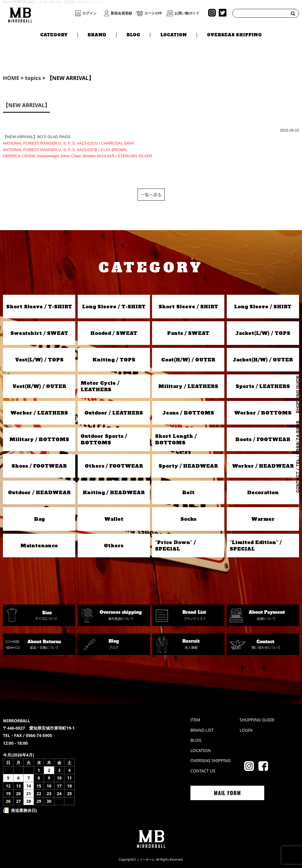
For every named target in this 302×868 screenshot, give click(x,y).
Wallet (114, 519)
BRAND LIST (202, 730)
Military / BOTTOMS (39, 439)
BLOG (133, 35)
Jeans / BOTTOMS (188, 413)
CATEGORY (54, 35)
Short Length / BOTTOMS (176, 439)
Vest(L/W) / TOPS (39, 360)
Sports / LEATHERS (263, 386)
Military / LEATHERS (188, 386)
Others (114, 546)
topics (33, 78)
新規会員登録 (121, 13)
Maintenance (39, 546)
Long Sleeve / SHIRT (263, 307)
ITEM (195, 720)
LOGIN (246, 730)
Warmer (263, 519)
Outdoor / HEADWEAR (39, 492)
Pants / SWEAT (188, 333)
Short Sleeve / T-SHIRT (39, 307)
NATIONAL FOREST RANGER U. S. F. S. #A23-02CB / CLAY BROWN (65, 150)
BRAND (97, 35)
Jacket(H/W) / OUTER (263, 360)
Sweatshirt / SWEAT (39, 333)
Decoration (263, 492)
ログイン (89, 13)
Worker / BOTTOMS (263, 413)
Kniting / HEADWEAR (114, 492)
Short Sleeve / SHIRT (188, 307)
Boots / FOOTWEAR (263, 439)
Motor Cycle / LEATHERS (100, 386)
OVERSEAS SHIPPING (234, 35)
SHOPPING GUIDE (257, 720)
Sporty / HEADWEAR (188, 466)
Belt (188, 492)
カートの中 (153, 13)
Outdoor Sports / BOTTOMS (104, 439)
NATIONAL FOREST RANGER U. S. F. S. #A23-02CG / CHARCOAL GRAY (69, 143)
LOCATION (174, 35)
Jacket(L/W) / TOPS (263, 333)
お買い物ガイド (187, 13)
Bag (39, 519)
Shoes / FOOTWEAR (39, 466)
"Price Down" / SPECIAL (175, 546)
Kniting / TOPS (114, 360)
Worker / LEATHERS (39, 413)
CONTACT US (203, 771)
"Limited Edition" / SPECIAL (256, 546)
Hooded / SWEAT (114, 333)
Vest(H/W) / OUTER (39, 386)
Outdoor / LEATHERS (114, 413)
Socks (188, 519)
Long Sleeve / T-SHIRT (114, 307)
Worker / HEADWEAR (263, 466)
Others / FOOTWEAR (114, 466)
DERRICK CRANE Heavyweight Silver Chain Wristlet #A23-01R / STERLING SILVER (77, 156)
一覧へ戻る (151, 195)
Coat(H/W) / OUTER (188, 360)
